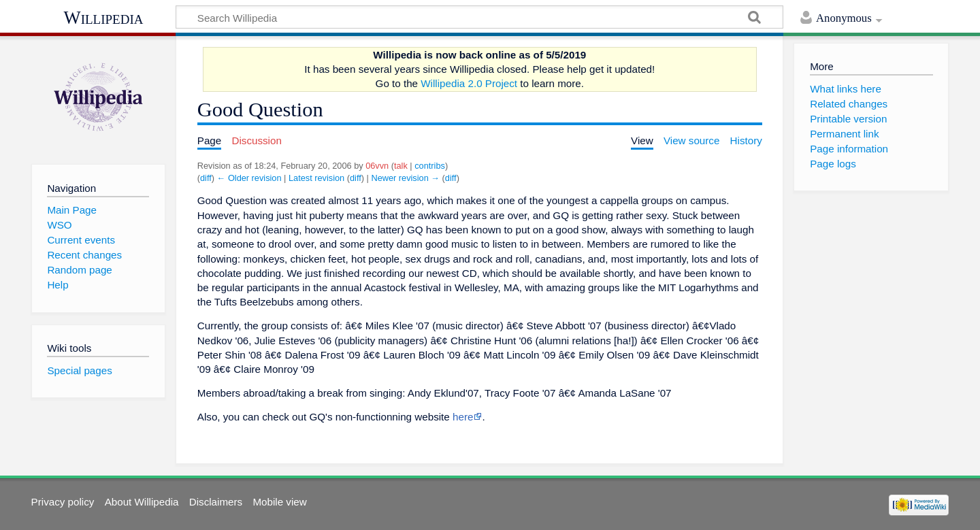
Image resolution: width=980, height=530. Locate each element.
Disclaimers (216, 502)
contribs (430, 166)
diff (206, 178)
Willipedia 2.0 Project (469, 83)
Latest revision (316, 178)
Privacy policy (63, 502)
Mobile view (279, 502)
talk (401, 166)
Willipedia (104, 18)
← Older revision (249, 178)
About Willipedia (142, 502)
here (463, 417)
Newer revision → (405, 178)
